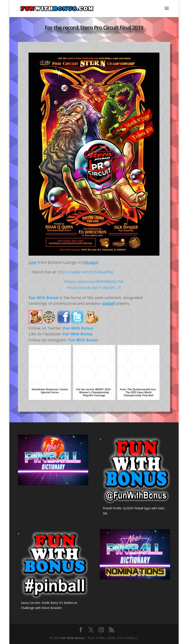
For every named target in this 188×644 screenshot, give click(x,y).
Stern (108, 32)
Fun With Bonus (43, 298)
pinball (108, 303)
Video (64, 32)
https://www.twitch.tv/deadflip (85, 272)
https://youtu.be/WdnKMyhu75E (94, 281)
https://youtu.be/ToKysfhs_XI (94, 287)
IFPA (98, 32)
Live (33, 262)
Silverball (121, 32)
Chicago (90, 262)
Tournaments (82, 32)
